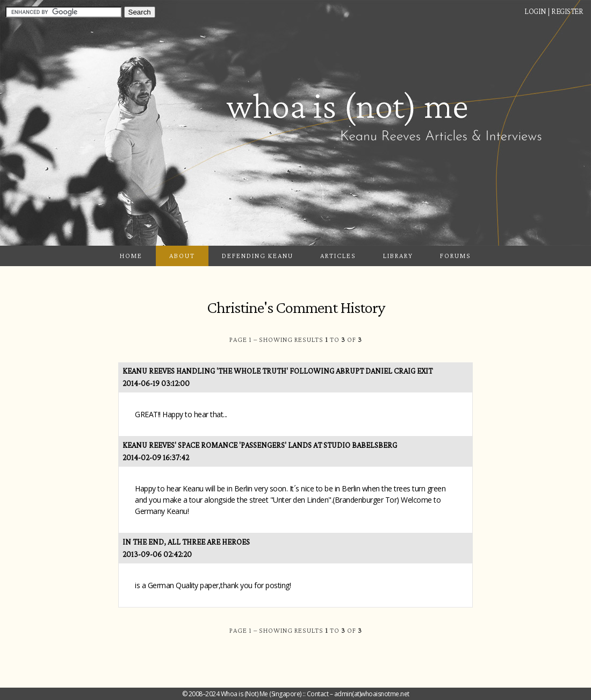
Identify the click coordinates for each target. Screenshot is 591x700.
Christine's (240, 307)
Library (398, 256)
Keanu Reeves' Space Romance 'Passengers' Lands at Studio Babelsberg (260, 445)
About (182, 256)
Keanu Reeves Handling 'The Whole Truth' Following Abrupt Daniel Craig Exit (278, 371)
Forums (456, 256)
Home (131, 256)
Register (567, 11)
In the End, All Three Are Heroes (186, 542)
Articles (338, 256)
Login (535, 11)
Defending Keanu (258, 256)
